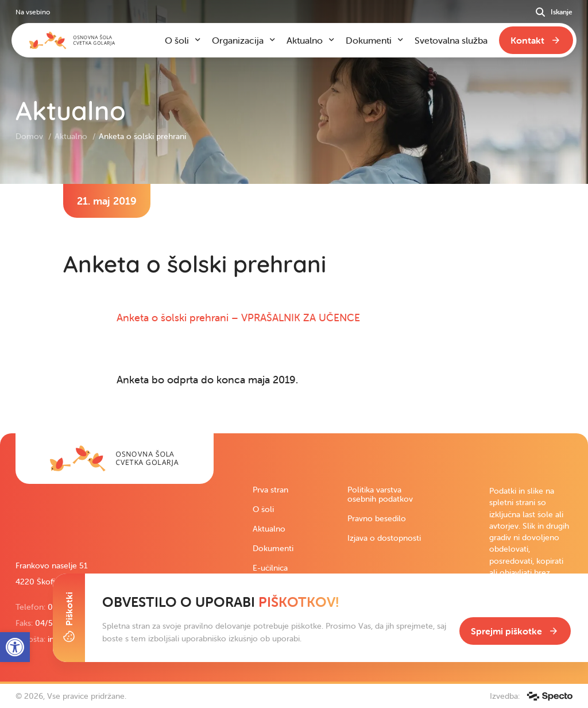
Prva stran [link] (270, 490)
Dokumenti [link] (273, 548)
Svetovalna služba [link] (451, 40)
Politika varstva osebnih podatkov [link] (380, 494)
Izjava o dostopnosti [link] (384, 538)
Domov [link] (30, 136)
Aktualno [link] (72, 136)
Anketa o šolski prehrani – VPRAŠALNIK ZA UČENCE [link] (238, 318)
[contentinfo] (294, 309)
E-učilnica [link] (270, 568)
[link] (115, 459)
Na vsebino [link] (33, 12)
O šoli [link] (263, 509)
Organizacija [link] (238, 40)
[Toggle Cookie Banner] (69, 618)
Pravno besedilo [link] (377, 518)
